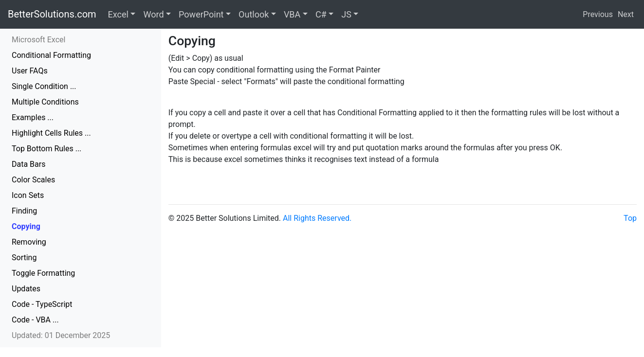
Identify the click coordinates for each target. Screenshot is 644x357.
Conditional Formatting (51, 55)
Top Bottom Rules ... (46, 149)
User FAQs (30, 71)
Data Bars (28, 164)
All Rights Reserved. (317, 218)
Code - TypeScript (42, 304)
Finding (24, 211)
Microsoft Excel (38, 40)
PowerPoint (201, 14)
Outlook (254, 14)
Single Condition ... (44, 86)
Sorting (24, 258)
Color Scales (33, 180)
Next (626, 14)
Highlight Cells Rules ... (51, 133)
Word (153, 14)
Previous (598, 14)
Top (630, 218)
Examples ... (33, 117)
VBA (292, 14)
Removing (29, 242)
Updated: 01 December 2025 (61, 335)
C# (321, 14)
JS (346, 14)
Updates (26, 289)
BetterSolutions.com (52, 14)
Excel (118, 14)
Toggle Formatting (43, 273)
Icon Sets (28, 195)
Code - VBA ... (35, 320)
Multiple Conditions (45, 102)
